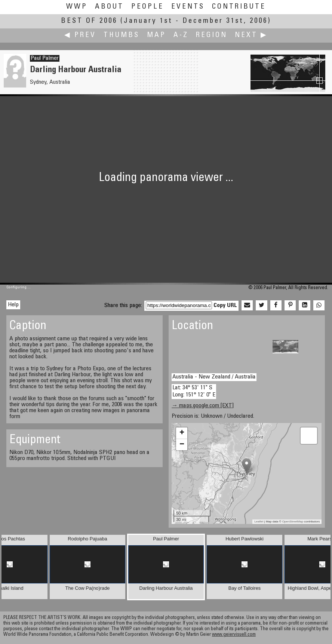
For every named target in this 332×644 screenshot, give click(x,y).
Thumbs (122, 35)
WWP (77, 7)
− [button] (182, 445)
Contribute (239, 7)
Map (156, 35)
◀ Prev (80, 35)
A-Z (181, 35)
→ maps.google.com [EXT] (203, 406)
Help (13, 305)
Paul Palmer (45, 58)
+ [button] (182, 433)
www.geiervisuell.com (234, 635)
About (109, 7)
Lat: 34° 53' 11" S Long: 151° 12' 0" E (194, 391)
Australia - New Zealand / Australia (214, 377)
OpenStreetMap (293, 522)
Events (188, 7)
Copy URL (225, 306)
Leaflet (259, 522)
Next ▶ (251, 35)
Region (212, 35)
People (147, 7)
